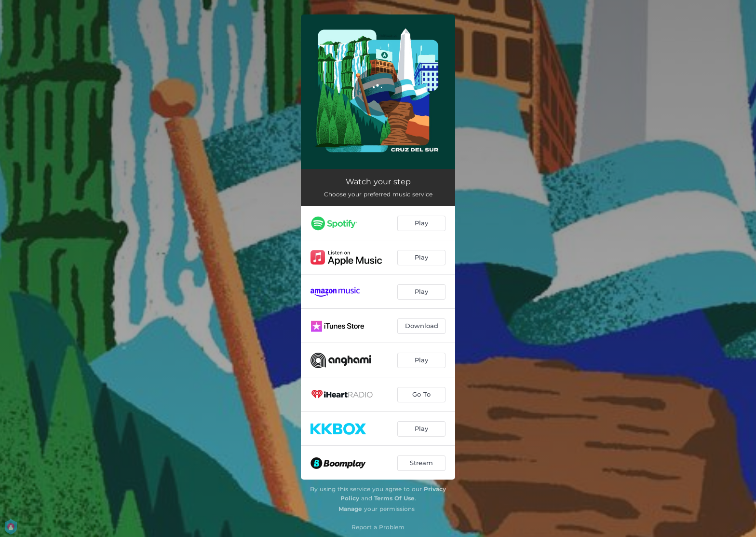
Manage (350, 509)
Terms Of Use (394, 498)
